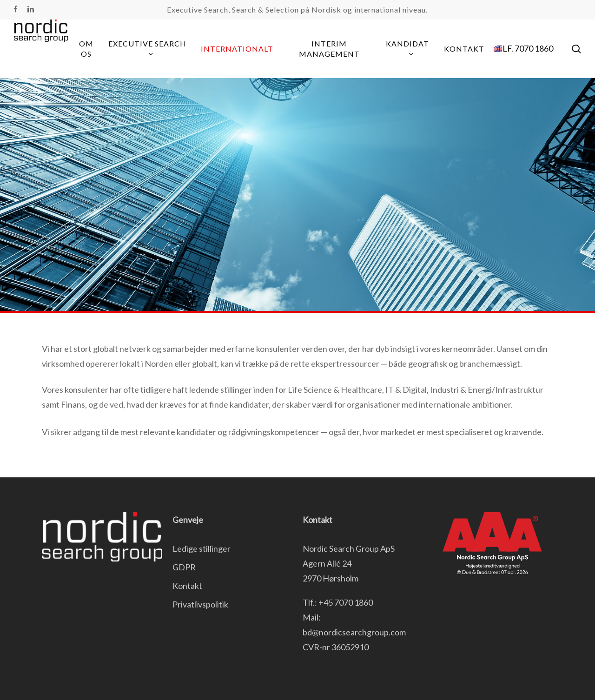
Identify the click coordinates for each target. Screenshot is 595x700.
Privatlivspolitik (200, 604)
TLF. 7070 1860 (525, 48)
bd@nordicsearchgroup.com (354, 632)
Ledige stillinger (202, 548)
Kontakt (187, 586)
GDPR (184, 567)
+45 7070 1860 (346, 602)
